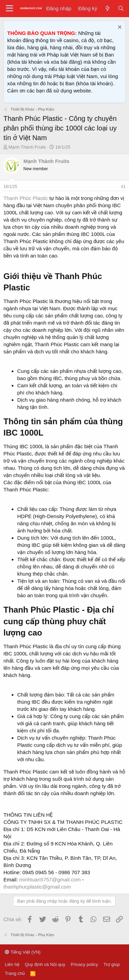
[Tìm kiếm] (121, 8)
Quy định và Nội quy (45, 964)
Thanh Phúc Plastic (26, 198)
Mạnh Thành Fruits (27, 147)
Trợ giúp (112, 964)
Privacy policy (84, 964)
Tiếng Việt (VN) (23, 952)
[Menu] (9, 9)
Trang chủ (15, 973)
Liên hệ (12, 964)
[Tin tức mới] (107, 8)
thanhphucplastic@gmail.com (37, 887)
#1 (123, 187)
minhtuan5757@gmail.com (50, 880)
